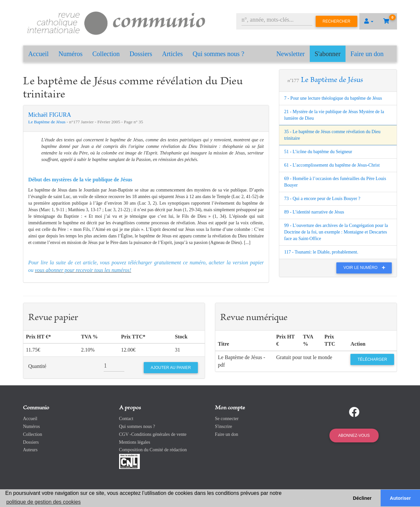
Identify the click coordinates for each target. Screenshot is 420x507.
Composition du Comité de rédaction (153, 450)
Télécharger (372, 359)
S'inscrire (223, 426)
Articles (172, 54)
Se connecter (227, 419)
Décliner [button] (362, 498)
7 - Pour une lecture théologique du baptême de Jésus (333, 98)
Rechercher (336, 21)
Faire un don (367, 54)
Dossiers (141, 54)
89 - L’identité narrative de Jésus (314, 212)
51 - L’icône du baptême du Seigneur (318, 152)
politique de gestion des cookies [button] (43, 502)
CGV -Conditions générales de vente (153, 434)
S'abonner (328, 54)
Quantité (37, 366)
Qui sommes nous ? (218, 54)
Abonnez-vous (354, 436)
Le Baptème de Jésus (47, 122)
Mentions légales (135, 442)
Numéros (70, 54)
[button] (369, 21)
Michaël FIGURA (50, 115)
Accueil (38, 54)
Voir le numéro (366, 268)
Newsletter (291, 54)
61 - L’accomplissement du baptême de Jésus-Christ (332, 165)
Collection (106, 54)
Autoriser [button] (400, 498)
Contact (126, 419)
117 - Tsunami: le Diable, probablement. (321, 252)
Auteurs (30, 450)
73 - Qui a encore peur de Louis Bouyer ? (322, 199)
